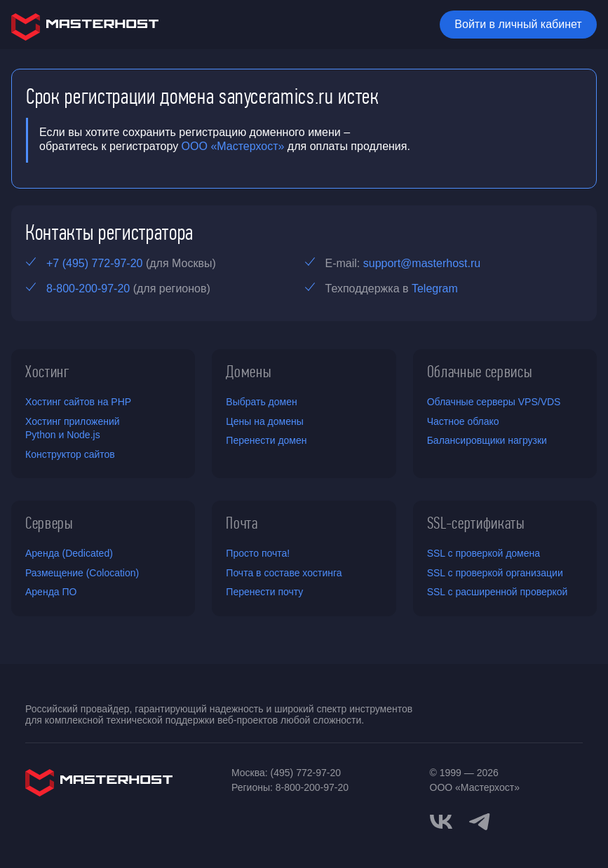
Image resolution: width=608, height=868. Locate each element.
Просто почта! (258, 553)
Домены (249, 372)
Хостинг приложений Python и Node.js (73, 428)
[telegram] (480, 820)
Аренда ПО (51, 592)
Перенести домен (266, 440)
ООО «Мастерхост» (233, 146)
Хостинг (48, 372)
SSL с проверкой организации (495, 573)
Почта (242, 523)
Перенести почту (264, 592)
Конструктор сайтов (70, 454)
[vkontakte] (441, 822)
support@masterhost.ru (422, 263)
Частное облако (463, 421)
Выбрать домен (261, 402)
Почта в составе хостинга (284, 573)
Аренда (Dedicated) (69, 553)
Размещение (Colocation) (82, 573)
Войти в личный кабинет (518, 24)
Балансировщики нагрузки (487, 440)
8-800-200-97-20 (88, 289)
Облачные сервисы (480, 372)
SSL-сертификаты (476, 523)
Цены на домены (264, 421)
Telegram (435, 289)
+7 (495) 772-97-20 (94, 263)
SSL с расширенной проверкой (498, 592)
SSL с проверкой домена (484, 553)
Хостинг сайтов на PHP (78, 402)
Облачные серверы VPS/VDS (494, 402)
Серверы (49, 523)
